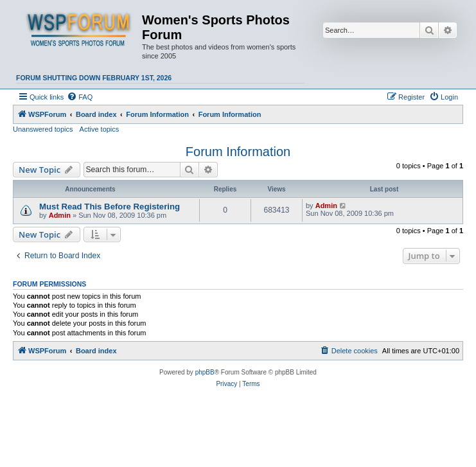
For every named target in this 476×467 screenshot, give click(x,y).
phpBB (205, 372)
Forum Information (238, 152)
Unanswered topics (43, 129)
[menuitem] (80, 97)
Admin (60, 215)
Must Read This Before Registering (110, 207)
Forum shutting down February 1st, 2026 (94, 78)
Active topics (100, 129)
